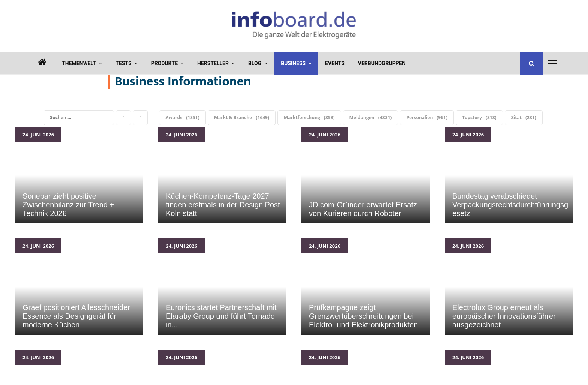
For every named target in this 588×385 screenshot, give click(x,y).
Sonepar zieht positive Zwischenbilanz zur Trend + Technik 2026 (79, 175)
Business (293, 63)
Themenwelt (79, 63)
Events (335, 63)
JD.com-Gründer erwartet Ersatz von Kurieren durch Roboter (366, 175)
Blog (255, 63)
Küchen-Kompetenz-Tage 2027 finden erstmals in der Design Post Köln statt (222, 175)
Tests (123, 63)
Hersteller (213, 63)
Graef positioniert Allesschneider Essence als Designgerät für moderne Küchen (79, 287)
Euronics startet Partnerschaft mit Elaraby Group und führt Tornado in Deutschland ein (222, 287)
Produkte (164, 63)
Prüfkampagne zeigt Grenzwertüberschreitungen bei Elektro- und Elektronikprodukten (366, 287)
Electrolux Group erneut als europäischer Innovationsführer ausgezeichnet (509, 287)
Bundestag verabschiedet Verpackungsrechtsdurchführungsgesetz (509, 175)
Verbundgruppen (382, 63)
